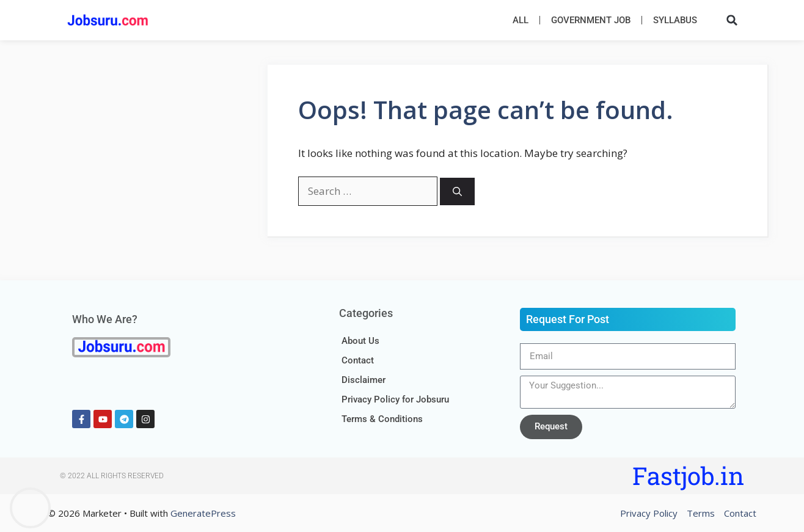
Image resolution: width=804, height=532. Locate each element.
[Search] (457, 191)
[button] (732, 20)
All (521, 20)
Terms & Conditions (382, 419)
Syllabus (675, 20)
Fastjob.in (688, 476)
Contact (358, 360)
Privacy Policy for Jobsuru (395, 399)
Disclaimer (364, 380)
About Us (360, 341)
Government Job (591, 20)
